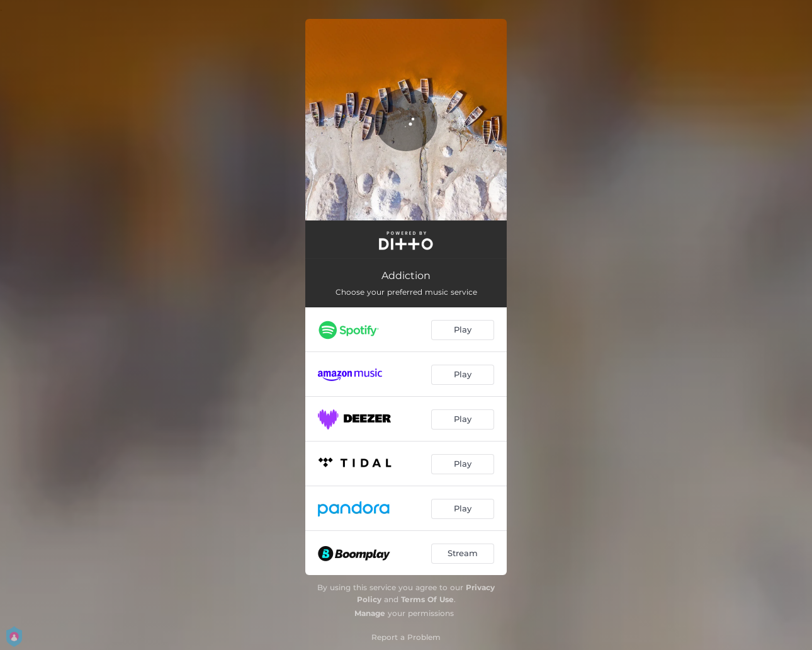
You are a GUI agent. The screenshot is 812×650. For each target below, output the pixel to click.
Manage (370, 613)
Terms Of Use (427, 599)
